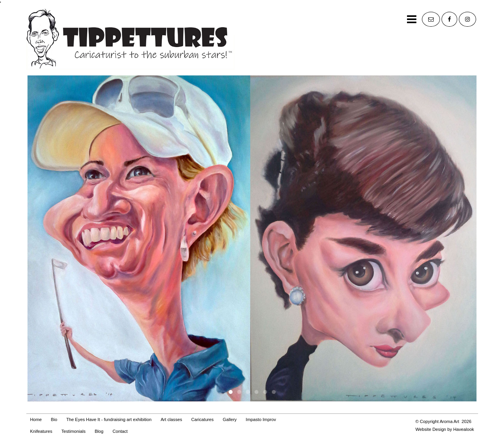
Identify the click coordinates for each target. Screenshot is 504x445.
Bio (54, 419)
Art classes (171, 419)
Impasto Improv (261, 419)
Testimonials (73, 431)
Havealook (464, 429)
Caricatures (203, 419)
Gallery (230, 419)
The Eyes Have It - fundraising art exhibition (109, 419)
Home (36, 419)
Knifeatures (41, 431)
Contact (120, 431)
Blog (99, 431)
